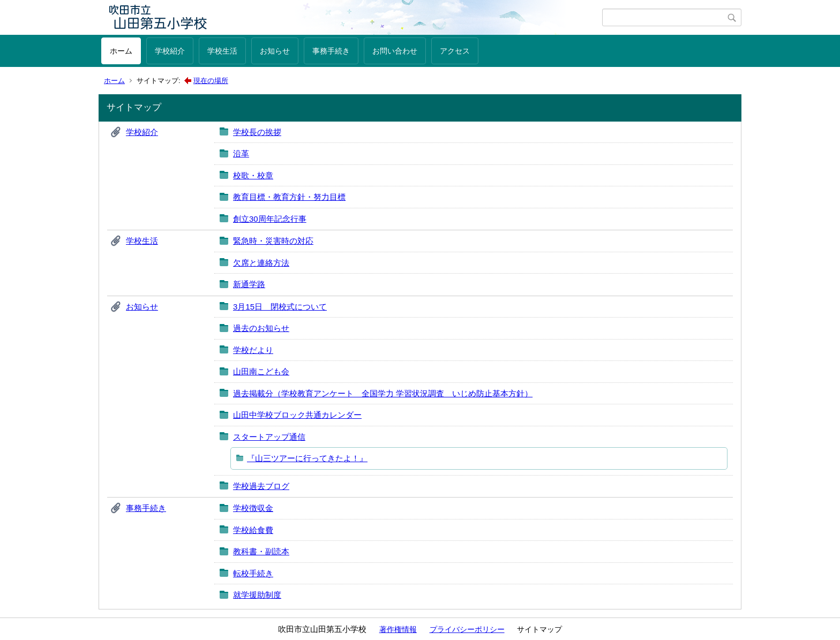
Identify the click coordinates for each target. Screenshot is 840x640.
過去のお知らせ (261, 328)
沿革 (241, 153)
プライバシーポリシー (467, 629)
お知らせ (275, 51)
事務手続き (331, 51)
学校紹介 (170, 51)
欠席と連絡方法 (261, 263)
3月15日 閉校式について (280, 307)
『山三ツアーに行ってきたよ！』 (307, 458)
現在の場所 (211, 81)
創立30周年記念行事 (270, 219)
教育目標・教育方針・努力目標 (289, 197)
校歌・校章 (253, 175)
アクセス (455, 51)
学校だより (253, 350)
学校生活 (222, 51)
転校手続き (253, 573)
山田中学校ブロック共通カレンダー (297, 415)
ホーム (121, 51)
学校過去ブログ (261, 486)
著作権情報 (398, 629)
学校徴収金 (253, 508)
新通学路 (249, 284)
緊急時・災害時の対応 (273, 241)
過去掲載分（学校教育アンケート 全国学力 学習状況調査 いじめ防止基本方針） (383, 393)
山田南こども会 (261, 371)
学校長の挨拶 (257, 132)
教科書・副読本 (261, 551)
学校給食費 (253, 530)
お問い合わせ (395, 51)
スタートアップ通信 (269, 437)
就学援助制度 (257, 595)
